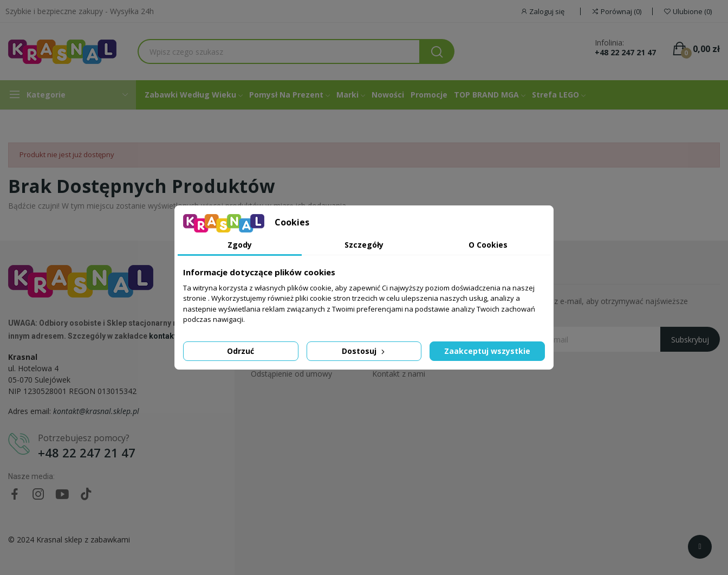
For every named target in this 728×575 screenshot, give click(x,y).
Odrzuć (240, 351)
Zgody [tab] (240, 245)
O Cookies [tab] (488, 245)
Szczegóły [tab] (364, 245)
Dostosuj (364, 351)
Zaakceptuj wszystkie (487, 351)
